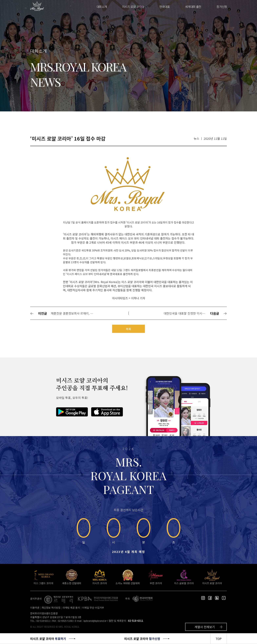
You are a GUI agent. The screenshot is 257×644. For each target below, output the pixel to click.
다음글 (218, 313)
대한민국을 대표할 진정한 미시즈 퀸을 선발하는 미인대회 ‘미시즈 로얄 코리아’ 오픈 (187, 313)
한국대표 (164, 7)
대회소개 (102, 7)
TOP (219, 639)
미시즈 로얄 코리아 (133, 7)
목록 (128, 329)
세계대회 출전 (193, 7)
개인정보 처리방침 (51, 608)
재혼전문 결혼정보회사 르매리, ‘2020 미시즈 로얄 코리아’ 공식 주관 (74, 313)
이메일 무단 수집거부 (93, 608)
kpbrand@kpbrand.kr (95, 621)
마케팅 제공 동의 (71, 608)
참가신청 (222, 7)
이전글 (39, 313)
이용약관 (35, 608)
